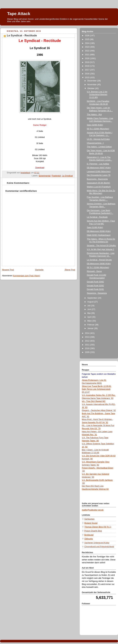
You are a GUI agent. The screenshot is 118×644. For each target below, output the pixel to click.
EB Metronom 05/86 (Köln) (99, 231)
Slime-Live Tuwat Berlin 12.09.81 (96, 386)
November (92, 85)
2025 (88, 39)
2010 (88, 348)
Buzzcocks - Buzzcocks (97, 179)
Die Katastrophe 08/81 (92, 383)
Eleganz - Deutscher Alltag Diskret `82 (99, 410)
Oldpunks (89, 539)
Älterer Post (70, 270)
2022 (88, 51)
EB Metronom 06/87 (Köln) (99, 168)
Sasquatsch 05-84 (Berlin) (99, 183)
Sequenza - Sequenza (97, 293)
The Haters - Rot (94, 115)
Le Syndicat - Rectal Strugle (99, 260)
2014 (88, 333)
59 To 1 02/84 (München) (98, 268)
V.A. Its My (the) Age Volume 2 (101, 249)
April (90, 317)
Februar (91, 325)
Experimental (45, 176)
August (91, 302)
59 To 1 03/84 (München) (98, 129)
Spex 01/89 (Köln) (95, 227)
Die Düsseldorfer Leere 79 (99, 175)
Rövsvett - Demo (94, 271)
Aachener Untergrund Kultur (97, 543)
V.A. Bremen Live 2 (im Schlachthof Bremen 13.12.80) (97, 95)
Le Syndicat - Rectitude (97, 217)
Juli (89, 306)
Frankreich (56, 176)
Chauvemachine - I (95, 143)
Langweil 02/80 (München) (99, 172)
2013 (88, 337)
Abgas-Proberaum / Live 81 (94, 380)
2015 (88, 78)
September (93, 298)
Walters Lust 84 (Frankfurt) (99, 187)
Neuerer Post (8, 270)
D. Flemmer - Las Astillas (98, 164)
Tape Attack (19, 14)
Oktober (91, 88)
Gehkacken (89, 519)
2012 (88, 341)
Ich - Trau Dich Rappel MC (94, 401)
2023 (88, 47)
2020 (88, 58)
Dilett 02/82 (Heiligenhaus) (99, 235)
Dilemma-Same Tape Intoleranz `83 (98, 398)
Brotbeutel (89, 535)
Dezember (92, 81)
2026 (88, 36)
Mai (89, 313)
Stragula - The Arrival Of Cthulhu (101, 246)
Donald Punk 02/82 (95, 286)
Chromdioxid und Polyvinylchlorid (99, 547)
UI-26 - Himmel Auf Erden (98, 139)
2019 (88, 62)
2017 (88, 70)
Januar (91, 328)
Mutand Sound (91, 523)
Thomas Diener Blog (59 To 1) (98, 527)
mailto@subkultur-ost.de (93, 510)
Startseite (39, 270)
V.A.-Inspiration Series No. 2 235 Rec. (99, 395)
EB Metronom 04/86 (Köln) (99, 264)
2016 (88, 74)
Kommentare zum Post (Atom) (26, 276)
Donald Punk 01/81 (95, 289)
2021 (88, 55)
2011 (88, 345)
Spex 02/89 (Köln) (95, 125)
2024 (88, 43)
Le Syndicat (67, 176)
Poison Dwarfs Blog (93, 531)
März (90, 321)
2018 (88, 66)
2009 (88, 352)
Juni (90, 309)
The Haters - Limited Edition (99, 147)
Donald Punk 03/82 (95, 282)
